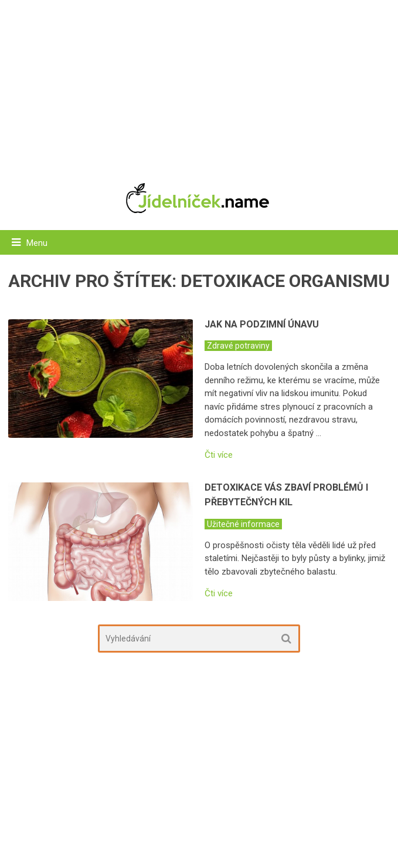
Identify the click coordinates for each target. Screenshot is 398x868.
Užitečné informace (243, 524)
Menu (37, 243)
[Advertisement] (199, 85)
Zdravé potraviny (238, 346)
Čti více (219, 455)
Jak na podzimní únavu (262, 324)
